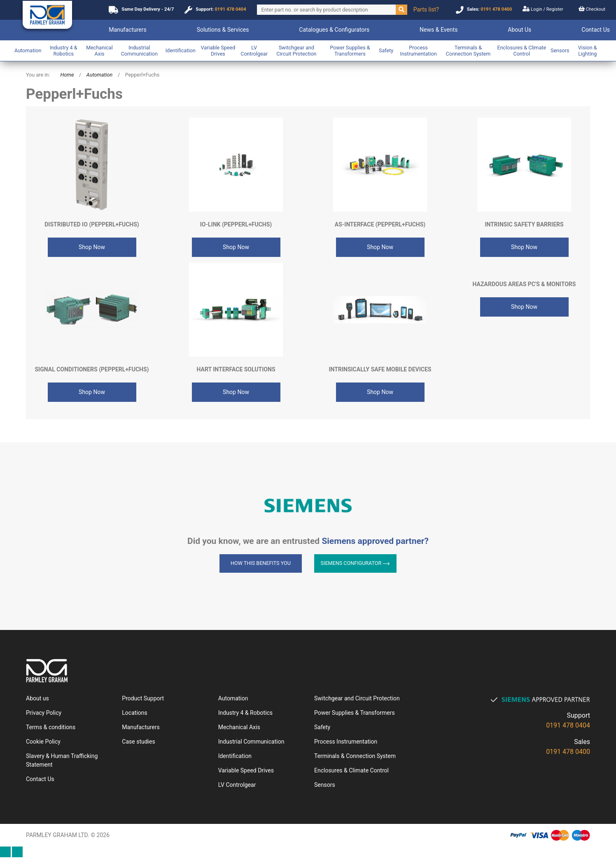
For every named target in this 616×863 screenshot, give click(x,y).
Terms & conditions (51, 727)
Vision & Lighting (588, 51)
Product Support (143, 698)
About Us (519, 30)
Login (533, 9)
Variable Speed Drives (218, 51)
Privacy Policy (44, 713)
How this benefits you (261, 563)
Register (554, 9)
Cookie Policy (43, 742)
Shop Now (92, 247)
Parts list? (426, 9)
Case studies (138, 742)
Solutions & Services (223, 30)
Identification (181, 50)
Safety (386, 50)
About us (37, 698)
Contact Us (596, 30)
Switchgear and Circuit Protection (296, 51)
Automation (28, 50)
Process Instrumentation (418, 51)
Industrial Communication (139, 51)
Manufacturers (127, 30)
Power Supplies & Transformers (350, 51)
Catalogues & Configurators (334, 30)
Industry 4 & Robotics (64, 51)
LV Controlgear (254, 51)
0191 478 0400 (496, 9)
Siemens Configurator (356, 563)
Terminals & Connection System (468, 51)
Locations (134, 713)
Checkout (592, 9)
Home (67, 75)
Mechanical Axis (99, 51)
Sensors (560, 50)
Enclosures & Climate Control (521, 51)
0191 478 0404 (230, 9)
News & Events (439, 30)
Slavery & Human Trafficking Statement (62, 760)
